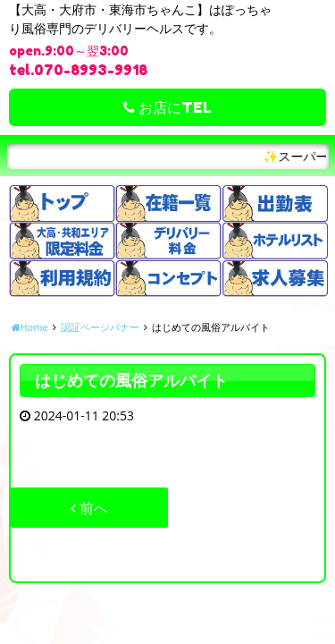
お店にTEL (167, 107)
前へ (89, 508)
